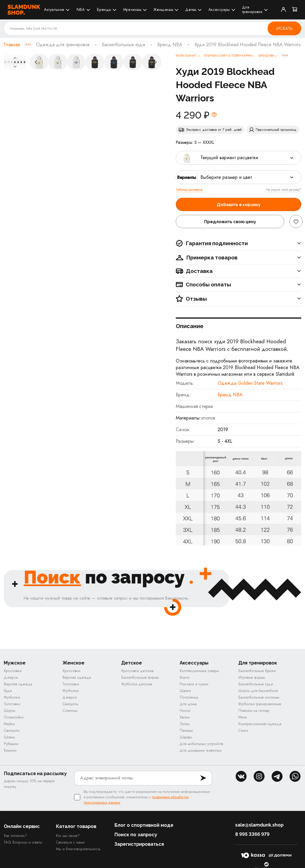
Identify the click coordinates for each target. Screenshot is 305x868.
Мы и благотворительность (78, 849)
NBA (81, 10)
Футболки (12, 698)
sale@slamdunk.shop (259, 825)
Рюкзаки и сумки (194, 685)
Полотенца (189, 698)
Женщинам (163, 10)
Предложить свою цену (230, 222)
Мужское (15, 663)
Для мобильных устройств (201, 744)
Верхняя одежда (18, 685)
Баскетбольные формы (140, 678)
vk (241, 777)
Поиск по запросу (136, 835)
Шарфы (186, 738)
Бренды (104, 10)
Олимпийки (14, 718)
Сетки (243, 731)
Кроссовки (13, 671)
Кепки (185, 718)
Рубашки (11, 744)
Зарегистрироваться (139, 845)
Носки (185, 711)
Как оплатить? (15, 836)
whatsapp (295, 777)
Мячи (243, 718)
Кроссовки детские (137, 671)
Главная (12, 45)
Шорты (10, 711)
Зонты (185, 724)
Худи (8, 691)
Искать (284, 28)
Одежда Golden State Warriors (250, 383)
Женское (73, 663)
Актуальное (54, 10)
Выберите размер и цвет (226, 177)
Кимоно (10, 751)
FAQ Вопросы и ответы (23, 843)
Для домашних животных (201, 751)
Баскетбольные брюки (257, 671)
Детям (191, 10)
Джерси (11, 678)
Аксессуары (219, 10)
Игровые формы (252, 678)
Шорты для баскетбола (258, 691)
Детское (132, 663)
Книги (184, 678)
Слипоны (70, 711)
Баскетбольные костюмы (259, 698)
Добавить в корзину (239, 205)
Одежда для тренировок (63, 45)
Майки (9, 724)
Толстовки (12, 704)
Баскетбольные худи (124, 45)
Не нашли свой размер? (284, 190)
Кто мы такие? (68, 836)
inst (259, 777)
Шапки (185, 691)
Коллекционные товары (199, 671)
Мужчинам (132, 10)
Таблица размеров (189, 190)
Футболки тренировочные (260, 704)
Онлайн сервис (22, 827)
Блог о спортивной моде (144, 826)
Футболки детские (137, 685)
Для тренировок (252, 9)
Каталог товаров (76, 827)
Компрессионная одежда (260, 724)
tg (277, 777)
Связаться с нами (70, 843)
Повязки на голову (254, 711)
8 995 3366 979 (252, 835)
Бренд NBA (170, 45)
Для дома (188, 704)
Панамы (186, 731)
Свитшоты (12, 731)
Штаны (9, 738)
